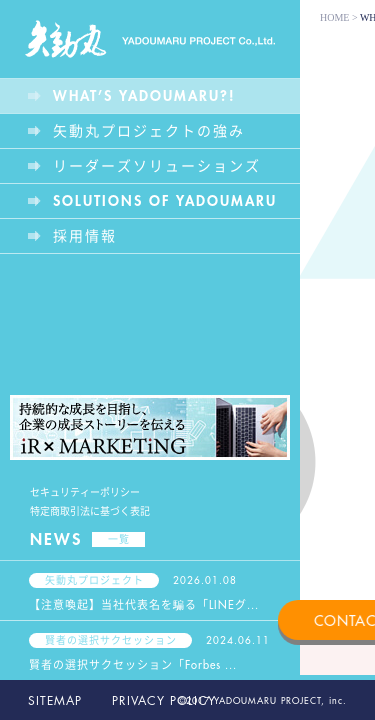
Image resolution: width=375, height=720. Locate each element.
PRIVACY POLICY (164, 701)
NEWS (87, 540)
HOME (334, 17)
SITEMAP (55, 701)
